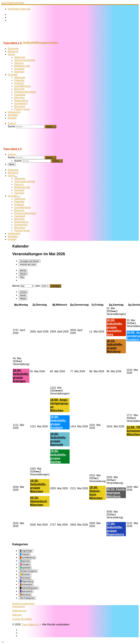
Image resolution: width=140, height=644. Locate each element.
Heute (23, 295)
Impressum (19, 607)
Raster (29, 261)
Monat (23, 270)
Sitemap (17, 615)
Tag (22, 277)
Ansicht (23, 604)
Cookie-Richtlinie (22, 619)
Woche (23, 274)
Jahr (38, 286)
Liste (28, 264)
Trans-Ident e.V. (30, 624)
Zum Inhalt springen (13, 3)
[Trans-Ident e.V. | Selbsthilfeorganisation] (21, 39)
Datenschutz (19, 611)
